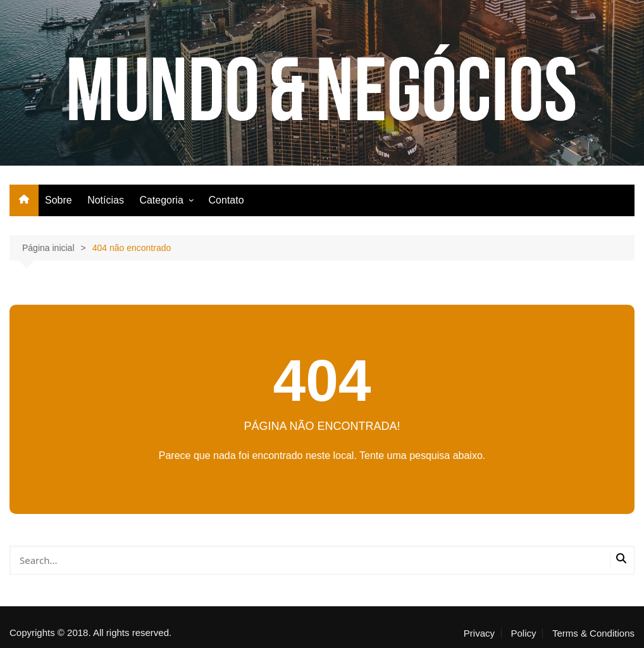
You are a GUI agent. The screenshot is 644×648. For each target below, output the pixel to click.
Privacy (479, 633)
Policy (523, 633)
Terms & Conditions (593, 633)
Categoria (161, 200)
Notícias (106, 200)
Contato (226, 200)
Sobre (59, 200)
